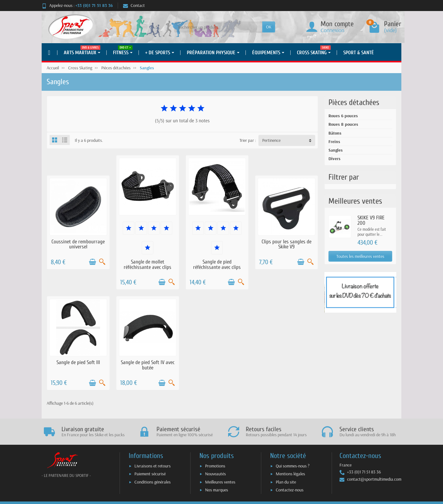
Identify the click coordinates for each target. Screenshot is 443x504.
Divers (334, 159)
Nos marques (217, 490)
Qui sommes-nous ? (293, 466)
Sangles (336, 150)
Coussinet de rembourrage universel (78, 244)
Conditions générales (153, 482)
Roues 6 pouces (343, 116)
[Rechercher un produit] (218, 27)
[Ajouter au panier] (92, 262)
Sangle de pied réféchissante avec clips (217, 264)
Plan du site (286, 482)
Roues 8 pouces (343, 124)
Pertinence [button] (271, 140)
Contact (134, 5)
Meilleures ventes (220, 482)
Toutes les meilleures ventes (360, 256)
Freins (334, 142)
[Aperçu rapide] (102, 262)
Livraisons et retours (153, 466)
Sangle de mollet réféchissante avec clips (148, 264)
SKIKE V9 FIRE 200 (371, 220)
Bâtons (335, 133)
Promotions (215, 466)
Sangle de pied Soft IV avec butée (148, 365)
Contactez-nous (290, 490)
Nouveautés (216, 474)
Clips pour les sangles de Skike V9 (286, 244)
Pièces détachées (354, 102)
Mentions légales (290, 474)
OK (269, 27)
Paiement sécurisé (150, 474)
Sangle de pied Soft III (78, 362)
